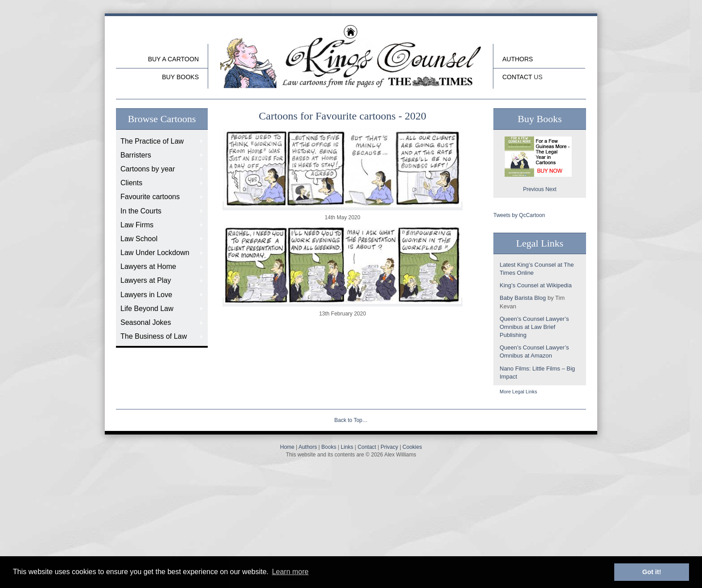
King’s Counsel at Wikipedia (536, 285)
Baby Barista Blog (523, 298)
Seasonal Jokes (146, 322)
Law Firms (137, 225)
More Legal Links (518, 392)
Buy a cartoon (173, 59)
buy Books (180, 77)
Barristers (136, 155)
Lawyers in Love (146, 295)
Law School (139, 239)
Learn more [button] (290, 572)
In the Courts (141, 211)
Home (287, 447)
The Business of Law (154, 336)
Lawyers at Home (148, 266)
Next (551, 189)
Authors (518, 59)
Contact (517, 77)
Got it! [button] (652, 572)
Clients (131, 183)
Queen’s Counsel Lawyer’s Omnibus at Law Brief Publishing (534, 327)
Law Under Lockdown (155, 253)
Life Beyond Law (147, 309)
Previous (533, 189)
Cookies (412, 447)
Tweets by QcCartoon (519, 215)
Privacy (389, 447)
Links (347, 447)
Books (329, 447)
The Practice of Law (152, 141)
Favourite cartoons (150, 197)
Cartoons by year (148, 169)
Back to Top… (351, 420)
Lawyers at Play (146, 280)
